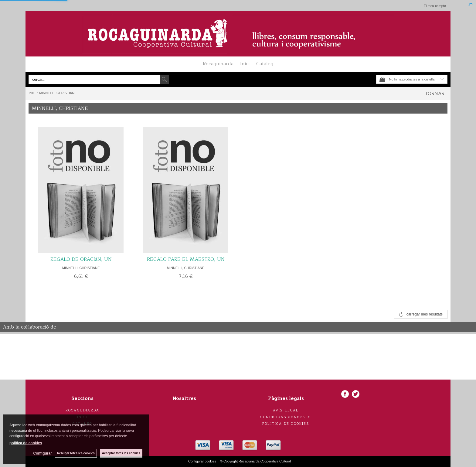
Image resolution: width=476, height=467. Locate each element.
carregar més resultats (425, 314)
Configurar (43, 453)
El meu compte (435, 6)
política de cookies (26, 443)
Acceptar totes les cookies (121, 453)
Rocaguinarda (218, 64)
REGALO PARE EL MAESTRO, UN (186, 259)
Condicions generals (286, 417)
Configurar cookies (203, 461)
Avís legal (286, 410)
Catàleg (265, 64)
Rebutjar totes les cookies (76, 453)
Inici (245, 64)
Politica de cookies (286, 424)
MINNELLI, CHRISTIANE (81, 268)
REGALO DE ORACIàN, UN (81, 259)
